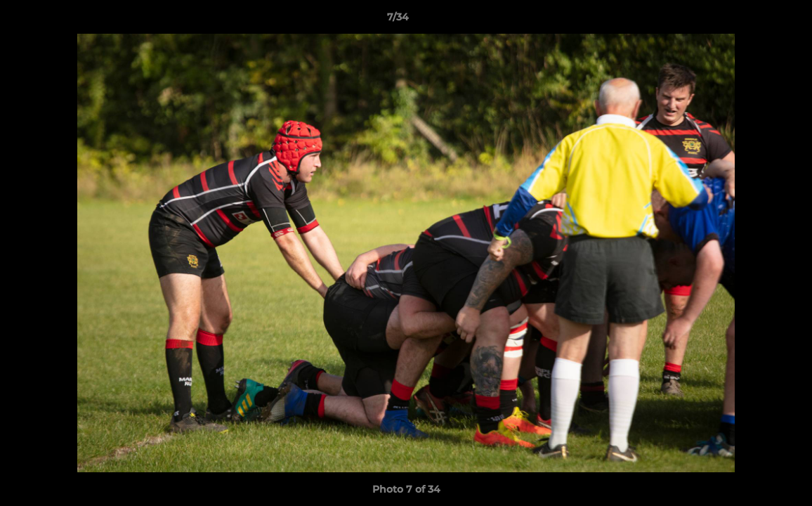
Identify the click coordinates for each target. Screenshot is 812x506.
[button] (753, 20)
